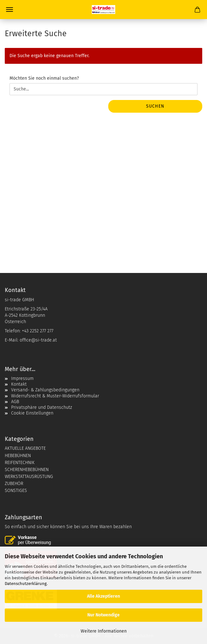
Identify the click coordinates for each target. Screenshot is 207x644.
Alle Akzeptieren (103, 596)
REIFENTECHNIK (20, 463)
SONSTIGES (16, 491)
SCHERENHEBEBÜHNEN (27, 470)
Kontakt (19, 384)
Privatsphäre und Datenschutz (42, 407)
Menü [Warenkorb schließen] (10, 10)
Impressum (22, 378)
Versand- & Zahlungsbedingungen (45, 390)
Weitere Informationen (104, 631)
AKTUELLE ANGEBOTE (25, 448)
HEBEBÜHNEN (18, 456)
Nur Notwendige (103, 615)
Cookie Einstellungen (32, 413)
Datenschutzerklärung (26, 584)
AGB (15, 402)
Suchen (155, 106)
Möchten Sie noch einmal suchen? (44, 78)
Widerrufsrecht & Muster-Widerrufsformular (55, 396)
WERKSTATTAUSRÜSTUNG (29, 477)
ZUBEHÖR (14, 484)
